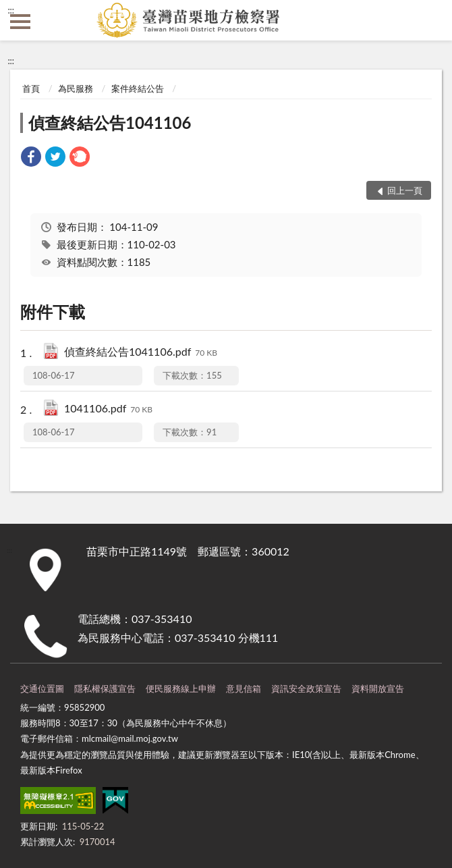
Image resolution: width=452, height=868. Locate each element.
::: (11, 10)
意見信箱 (244, 688)
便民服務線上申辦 (181, 688)
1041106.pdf (108, 409)
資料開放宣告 (378, 688)
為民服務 (76, 88)
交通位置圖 (42, 688)
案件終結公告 (138, 88)
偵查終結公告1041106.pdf (141, 353)
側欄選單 (20, 22)
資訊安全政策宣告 (306, 688)
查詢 (432, 20)
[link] (31, 158)
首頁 (31, 88)
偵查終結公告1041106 (110, 123)
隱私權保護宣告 (105, 688)
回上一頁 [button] (405, 190)
